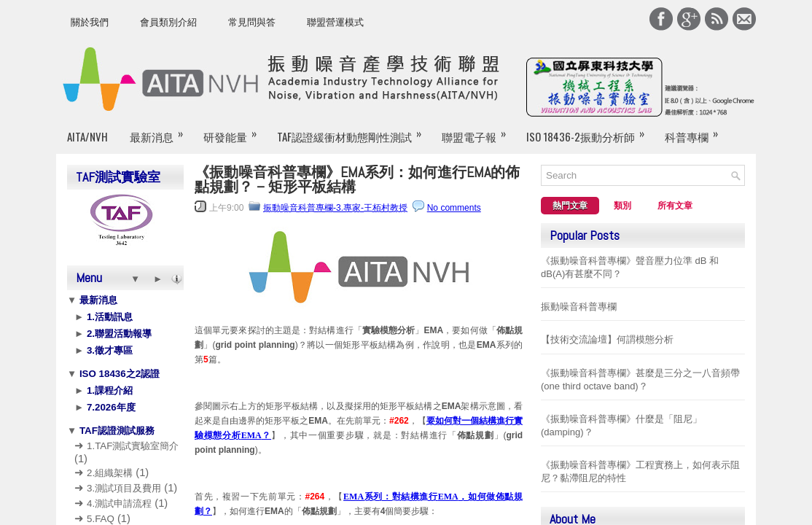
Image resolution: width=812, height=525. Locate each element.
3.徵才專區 (108, 350)
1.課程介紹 (108, 390)
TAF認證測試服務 (116, 431)
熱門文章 (570, 206)
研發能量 (217, 136)
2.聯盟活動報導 (118, 334)
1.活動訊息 (108, 317)
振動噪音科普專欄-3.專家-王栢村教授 (335, 208)
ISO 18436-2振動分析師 (549, 136)
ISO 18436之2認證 (118, 374)
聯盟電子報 (445, 136)
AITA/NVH (87, 136)
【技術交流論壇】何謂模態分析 (607, 339)
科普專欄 (647, 136)
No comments (454, 208)
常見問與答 (252, 22)
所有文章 (675, 206)
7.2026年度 (109, 407)
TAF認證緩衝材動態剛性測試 (328, 136)
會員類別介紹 (168, 22)
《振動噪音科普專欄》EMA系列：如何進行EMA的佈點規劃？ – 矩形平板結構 (357, 179)
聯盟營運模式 (335, 22)
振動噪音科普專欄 (579, 307)
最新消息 (152, 136)
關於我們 (90, 22)
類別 (622, 206)
